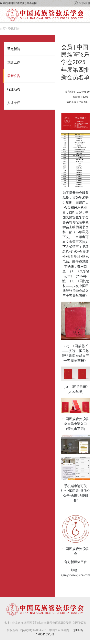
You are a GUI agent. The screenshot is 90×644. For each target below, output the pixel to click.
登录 (82, 3)
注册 (88, 3)
